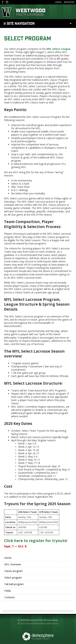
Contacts (10, 597)
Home (8, 558)
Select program (28, 38)
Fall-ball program (14, 584)
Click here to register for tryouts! (36, 541)
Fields (8, 591)
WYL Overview (13, 564)
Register (69, 2)
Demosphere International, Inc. (42, 623)
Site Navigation (19, 23)
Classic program (14, 571)
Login (58, 2)
